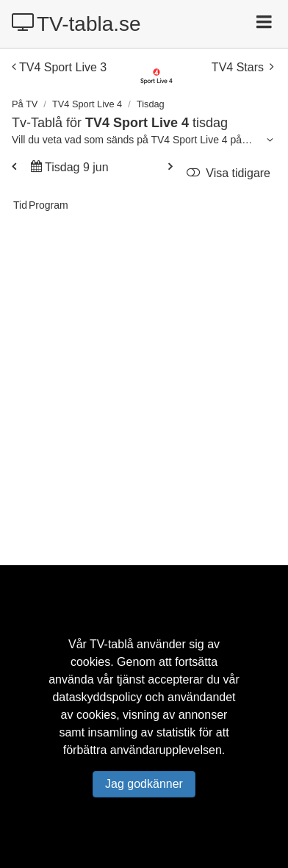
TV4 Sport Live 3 (59, 67)
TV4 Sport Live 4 (87, 104)
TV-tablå (112, 644)
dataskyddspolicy (97, 697)
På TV (25, 104)
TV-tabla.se (76, 24)
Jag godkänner (144, 784)
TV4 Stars (242, 67)
